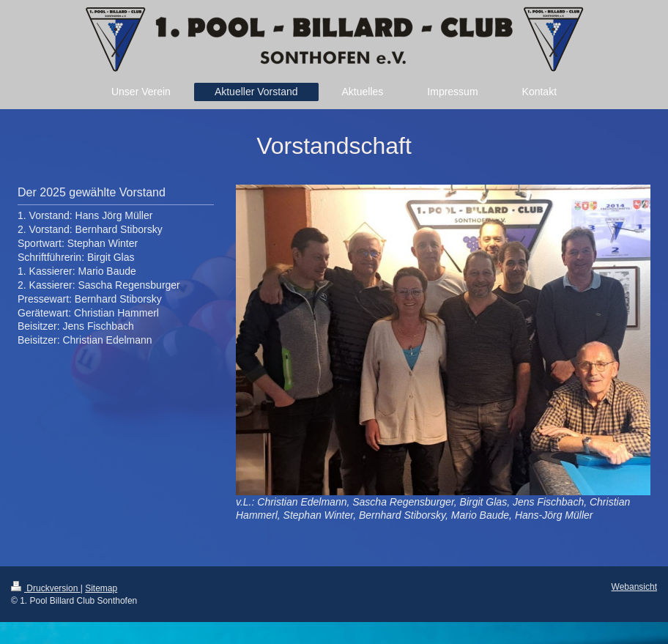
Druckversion (46, 588)
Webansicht (634, 587)
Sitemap (101, 588)
